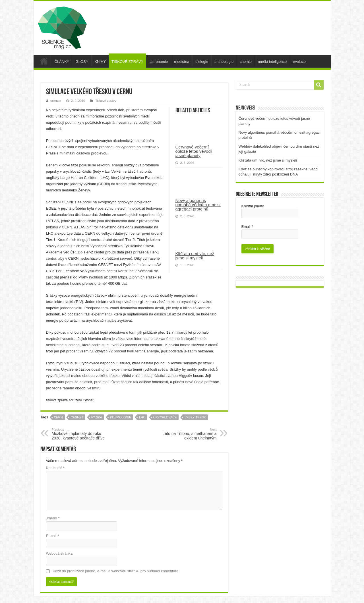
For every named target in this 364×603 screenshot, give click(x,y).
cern (58, 417)
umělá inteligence (272, 62)
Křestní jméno (253, 206)
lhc (142, 417)
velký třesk (195, 417)
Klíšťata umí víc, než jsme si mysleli (195, 256)
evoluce (299, 62)
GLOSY (82, 62)
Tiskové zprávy (106, 101)
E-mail (53, 536)
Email (247, 227)
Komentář (55, 468)
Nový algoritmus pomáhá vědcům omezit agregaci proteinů (198, 205)
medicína (182, 62)
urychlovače (165, 417)
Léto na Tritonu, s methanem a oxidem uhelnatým (188, 434)
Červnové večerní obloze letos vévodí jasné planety (194, 151)
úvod (44, 61)
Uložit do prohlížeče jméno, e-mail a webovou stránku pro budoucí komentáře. (116, 571)
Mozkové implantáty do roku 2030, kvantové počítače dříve (81, 434)
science (56, 101)
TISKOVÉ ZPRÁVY (127, 62)
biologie (202, 62)
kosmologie (121, 417)
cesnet (77, 417)
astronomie (159, 62)
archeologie (224, 62)
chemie (246, 62)
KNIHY (100, 62)
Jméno (53, 518)
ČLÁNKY (62, 62)
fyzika (97, 417)
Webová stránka (59, 553)
